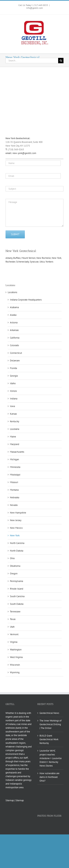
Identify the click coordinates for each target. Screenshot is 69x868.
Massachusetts (17, 452)
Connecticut (16, 353)
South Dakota (17, 604)
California (15, 338)
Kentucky (15, 421)
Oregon (14, 574)
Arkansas (14, 330)
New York (56, 258)
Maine (13, 437)
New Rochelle (44, 258)
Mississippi (15, 475)
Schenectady (23, 262)
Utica (42, 262)
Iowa (12, 406)
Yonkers (49, 262)
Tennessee (15, 612)
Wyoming (15, 672)
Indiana (14, 399)
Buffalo (17, 258)
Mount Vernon (29, 258)
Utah (12, 627)
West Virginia (16, 657)
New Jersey (16, 520)
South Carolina (17, 596)
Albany (9, 258)
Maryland (15, 444)
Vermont (14, 634)
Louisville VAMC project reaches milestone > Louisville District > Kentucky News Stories (51, 758)
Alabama (14, 307)
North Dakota (17, 551)
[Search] (61, 61)
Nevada (14, 505)
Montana (14, 490)
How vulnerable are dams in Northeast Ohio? (49, 777)
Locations (12, 292)
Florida (13, 368)
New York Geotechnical (21, 251)
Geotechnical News (49, 713)
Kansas (13, 414)
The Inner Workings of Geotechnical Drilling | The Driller (51, 724)
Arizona (14, 323)
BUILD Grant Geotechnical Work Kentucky (49, 739)
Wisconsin (15, 665)
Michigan (14, 459)
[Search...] (32, 61)
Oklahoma (15, 566)
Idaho (13, 383)
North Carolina (17, 543)
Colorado (14, 345)
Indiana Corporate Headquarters (26, 300)
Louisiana (15, 429)
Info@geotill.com (35, 8)
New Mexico (16, 528)
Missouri (14, 482)
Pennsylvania (16, 581)
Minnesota (15, 467)
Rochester (10, 262)
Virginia (14, 642)
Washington (16, 650)
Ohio (12, 558)
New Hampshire (18, 513)
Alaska (13, 315)
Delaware (15, 361)
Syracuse (34, 262)
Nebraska (15, 497)
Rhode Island (17, 589)
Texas (13, 619)
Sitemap (10, 800)
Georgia (14, 376)
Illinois (13, 391)
